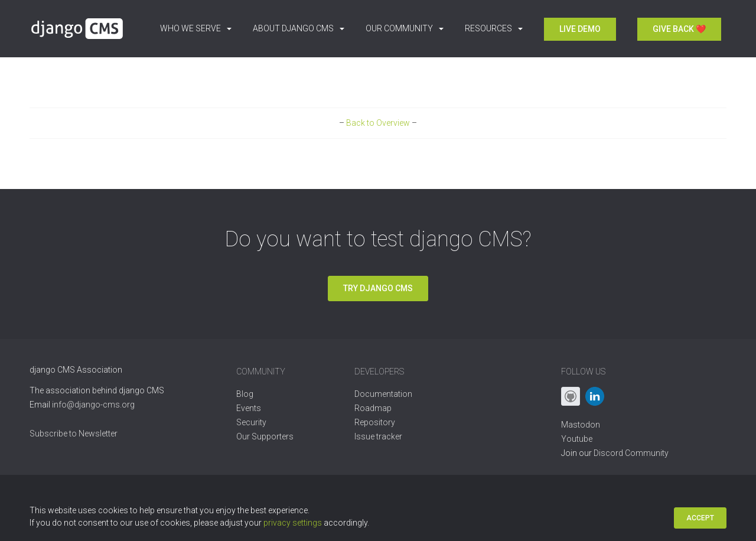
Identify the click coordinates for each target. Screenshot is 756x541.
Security (251, 422)
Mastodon (581, 425)
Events (249, 408)
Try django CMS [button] (378, 288)
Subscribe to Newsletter (74, 434)
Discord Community (631, 453)
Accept (700, 518)
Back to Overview (378, 123)
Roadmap (373, 408)
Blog (245, 394)
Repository (375, 422)
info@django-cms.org (93, 405)
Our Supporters (265, 436)
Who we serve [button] (196, 28)
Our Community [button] (405, 28)
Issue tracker (378, 436)
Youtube (577, 439)
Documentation (383, 394)
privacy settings (293, 523)
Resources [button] (494, 28)
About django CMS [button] (299, 28)
